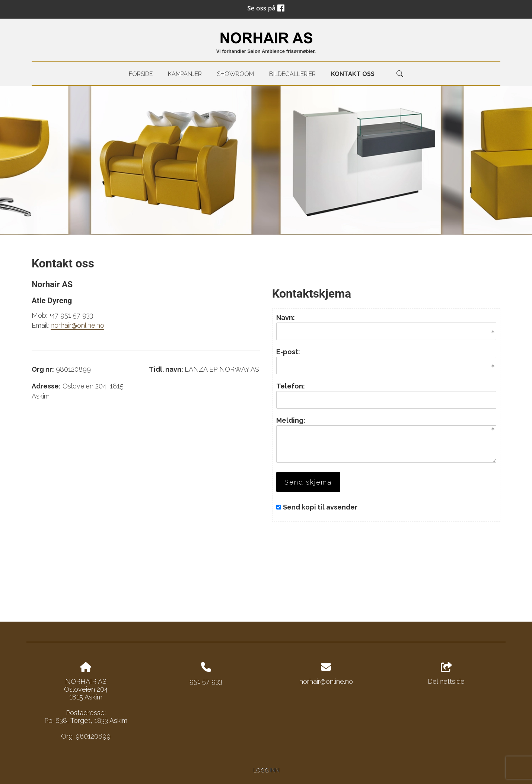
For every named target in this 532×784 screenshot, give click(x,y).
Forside (141, 74)
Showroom (235, 74)
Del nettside (446, 674)
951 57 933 (206, 681)
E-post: (288, 352)
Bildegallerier (292, 74)
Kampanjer (185, 74)
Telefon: (291, 386)
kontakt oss (353, 74)
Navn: (286, 318)
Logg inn (266, 770)
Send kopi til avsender (320, 507)
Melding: (291, 420)
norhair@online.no (77, 325)
